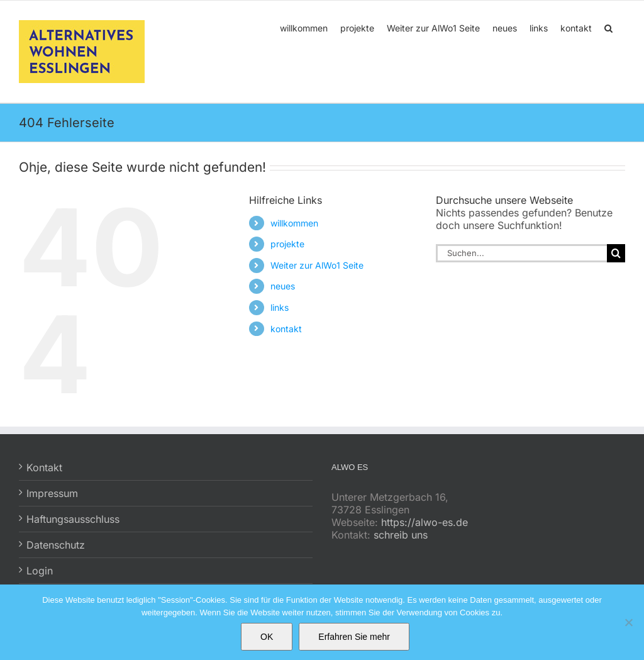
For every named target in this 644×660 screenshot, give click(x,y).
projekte (287, 244)
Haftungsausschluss (73, 519)
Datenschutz (56, 545)
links (280, 307)
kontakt (286, 329)
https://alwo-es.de (425, 522)
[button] (608, 27)
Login (40, 571)
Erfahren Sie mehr (354, 637)
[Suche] (616, 253)
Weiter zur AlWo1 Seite (317, 265)
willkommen (294, 223)
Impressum (52, 493)
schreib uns (401, 535)
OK (267, 637)
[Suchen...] (521, 253)
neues (283, 286)
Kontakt (44, 467)
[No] (628, 622)
